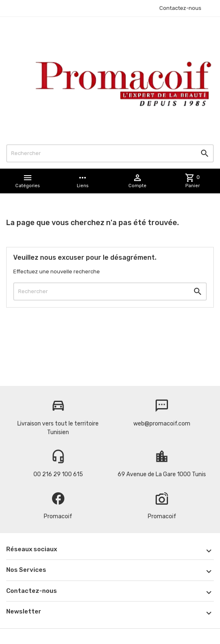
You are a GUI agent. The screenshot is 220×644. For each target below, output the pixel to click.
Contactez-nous (180, 8)
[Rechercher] (110, 153)
